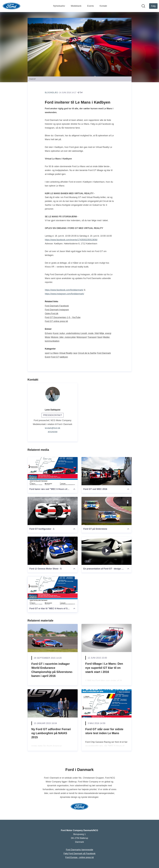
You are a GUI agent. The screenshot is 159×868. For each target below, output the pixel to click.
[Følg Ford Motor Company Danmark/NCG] (153, 6)
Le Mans (54, 353)
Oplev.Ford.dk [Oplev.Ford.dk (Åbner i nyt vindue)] (52, 314)
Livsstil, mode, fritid (90, 333)
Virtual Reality (66, 353)
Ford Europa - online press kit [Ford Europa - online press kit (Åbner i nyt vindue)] (79, 857)
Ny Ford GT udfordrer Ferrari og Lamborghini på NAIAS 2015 (51, 733)
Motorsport (82, 337)
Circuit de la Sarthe (87, 353)
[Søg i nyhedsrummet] (143, 6)
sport (47, 353)
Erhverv (49, 333)
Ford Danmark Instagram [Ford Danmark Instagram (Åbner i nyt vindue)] (57, 310)
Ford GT (55, 357)
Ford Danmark (104, 353)
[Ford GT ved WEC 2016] (107, 471)
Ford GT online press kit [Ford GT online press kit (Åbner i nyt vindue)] (56, 321)
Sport (100, 337)
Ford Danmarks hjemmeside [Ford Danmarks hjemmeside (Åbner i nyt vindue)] (79, 850)
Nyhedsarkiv (59, 6)
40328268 (52, 432)
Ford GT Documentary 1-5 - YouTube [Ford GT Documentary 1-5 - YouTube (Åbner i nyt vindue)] (63, 317)
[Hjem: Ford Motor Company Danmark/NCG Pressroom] (11, 6)
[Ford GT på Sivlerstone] (107, 511)
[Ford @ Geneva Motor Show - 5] (53, 551)
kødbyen (64, 357)
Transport (92, 337)
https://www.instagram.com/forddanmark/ (65, 294)
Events (90, 6)
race (75, 353)
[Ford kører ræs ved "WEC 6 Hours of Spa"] (53, 471)
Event (48, 357)
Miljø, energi (105, 333)
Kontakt (103, 6)
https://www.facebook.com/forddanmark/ (64, 290)
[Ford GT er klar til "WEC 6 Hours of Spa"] (53, 591)
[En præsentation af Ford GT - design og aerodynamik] (107, 551)
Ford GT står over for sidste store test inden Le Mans (104, 731)
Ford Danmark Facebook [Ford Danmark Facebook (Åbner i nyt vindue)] (57, 306)
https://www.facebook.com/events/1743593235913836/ (71, 240)
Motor (48, 337)
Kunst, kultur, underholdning (66, 333)
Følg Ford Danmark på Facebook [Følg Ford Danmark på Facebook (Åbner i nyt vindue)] (79, 854)
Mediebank (76, 6)
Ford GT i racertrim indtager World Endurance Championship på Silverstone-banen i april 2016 (52, 670)
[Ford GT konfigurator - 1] (53, 511)
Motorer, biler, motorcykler (63, 337)
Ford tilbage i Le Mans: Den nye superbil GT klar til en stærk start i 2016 (104, 668)
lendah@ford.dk (53, 428)
